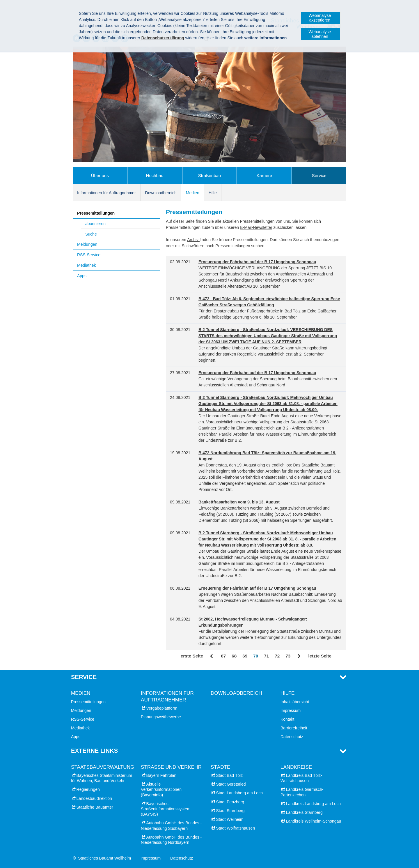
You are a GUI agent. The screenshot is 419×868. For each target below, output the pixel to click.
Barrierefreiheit (294, 728)
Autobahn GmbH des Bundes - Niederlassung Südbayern (171, 825)
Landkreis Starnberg (304, 812)
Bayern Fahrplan (161, 775)
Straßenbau (210, 175)
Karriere (264, 175)
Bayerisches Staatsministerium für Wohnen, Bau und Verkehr (102, 778)
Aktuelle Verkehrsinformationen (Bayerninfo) (161, 789)
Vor (299, 656)
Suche (91, 234)
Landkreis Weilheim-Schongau (314, 821)
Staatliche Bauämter (95, 807)
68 (234, 656)
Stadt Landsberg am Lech (239, 793)
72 (277, 656)
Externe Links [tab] (94, 751)
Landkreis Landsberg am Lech (313, 804)
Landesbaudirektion (94, 798)
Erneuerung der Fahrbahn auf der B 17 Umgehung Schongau (257, 262)
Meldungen (87, 244)
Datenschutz (292, 737)
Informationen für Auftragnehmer (106, 193)
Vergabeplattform (162, 708)
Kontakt (287, 719)
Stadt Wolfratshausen (236, 828)
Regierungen (88, 789)
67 (223, 656)
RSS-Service (89, 255)
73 (288, 656)
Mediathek (87, 265)
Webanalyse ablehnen (320, 34)
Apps (82, 276)
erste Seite (192, 656)
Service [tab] (84, 677)
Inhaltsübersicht (295, 702)
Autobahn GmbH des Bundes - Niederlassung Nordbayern (171, 840)
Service (319, 175)
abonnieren (95, 224)
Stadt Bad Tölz (230, 775)
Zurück (212, 656)
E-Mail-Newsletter (256, 227)
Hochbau (155, 175)
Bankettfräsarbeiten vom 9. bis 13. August (239, 502)
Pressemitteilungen (96, 213)
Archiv (193, 240)
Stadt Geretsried (231, 784)
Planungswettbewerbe (161, 717)
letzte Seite (320, 656)
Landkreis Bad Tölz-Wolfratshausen (301, 778)
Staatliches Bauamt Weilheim (104, 858)
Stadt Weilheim (230, 819)
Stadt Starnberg (230, 811)
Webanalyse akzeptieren (320, 18)
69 (245, 656)
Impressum (291, 710)
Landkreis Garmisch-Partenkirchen (302, 792)
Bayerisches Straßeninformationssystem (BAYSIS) (166, 809)
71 (266, 656)
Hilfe (213, 193)
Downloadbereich (161, 193)
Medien (193, 193)
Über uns (100, 175)
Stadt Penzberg (230, 802)
